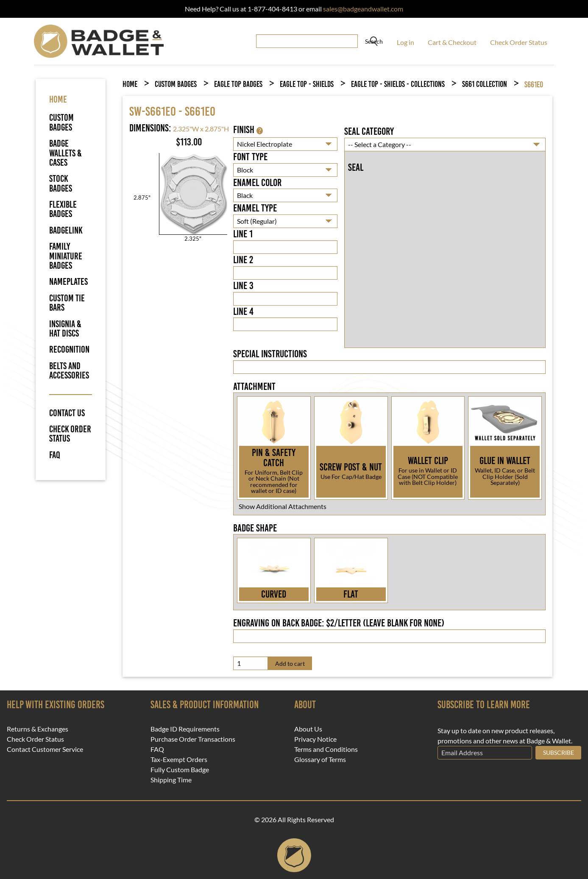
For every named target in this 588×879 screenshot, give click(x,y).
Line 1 (243, 234)
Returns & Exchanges (38, 729)
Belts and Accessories (69, 371)
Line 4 (243, 312)
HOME (58, 99)
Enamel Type (255, 208)
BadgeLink (66, 230)
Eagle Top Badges (238, 84)
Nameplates (68, 282)
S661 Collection (485, 84)
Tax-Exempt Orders (179, 759)
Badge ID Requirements (185, 729)
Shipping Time (171, 780)
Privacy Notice (315, 739)
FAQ (55, 455)
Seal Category (369, 131)
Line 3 (243, 286)
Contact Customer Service (45, 749)
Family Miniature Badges (66, 256)
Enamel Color (257, 183)
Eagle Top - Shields (307, 84)
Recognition (69, 349)
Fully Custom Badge (180, 770)
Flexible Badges (63, 209)
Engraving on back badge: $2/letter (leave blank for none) (339, 623)
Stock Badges (61, 183)
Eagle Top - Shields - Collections (398, 84)
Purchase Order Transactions (193, 739)
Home (130, 84)
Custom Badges (61, 122)
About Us (308, 729)
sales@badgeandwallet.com (363, 9)
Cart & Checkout (452, 42)
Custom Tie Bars (67, 303)
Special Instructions (270, 354)
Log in (405, 42)
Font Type (250, 157)
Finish (248, 130)
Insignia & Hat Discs (65, 329)
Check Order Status (519, 42)
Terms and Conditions (326, 749)
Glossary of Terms (320, 759)
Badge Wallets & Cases (65, 153)
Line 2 (243, 260)
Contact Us (67, 413)
